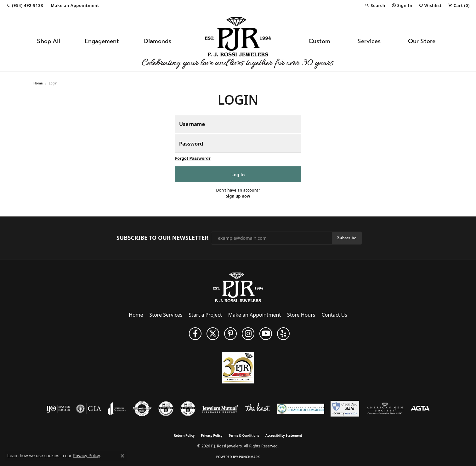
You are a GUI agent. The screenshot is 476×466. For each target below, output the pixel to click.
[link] (25, 5)
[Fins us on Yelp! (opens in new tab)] (283, 334)
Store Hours (301, 315)
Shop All (48, 41)
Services (369, 41)
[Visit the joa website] (117, 409)
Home (38, 83)
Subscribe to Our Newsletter (162, 238)
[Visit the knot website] (258, 409)
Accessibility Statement (284, 435)
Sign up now (238, 196)
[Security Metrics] (345, 409)
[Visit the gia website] (89, 409)
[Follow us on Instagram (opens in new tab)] (248, 334)
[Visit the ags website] (385, 409)
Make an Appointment (255, 315)
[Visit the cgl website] (188, 409)
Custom (319, 41)
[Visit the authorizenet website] (142, 409)
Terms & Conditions (244, 435)
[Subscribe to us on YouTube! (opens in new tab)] (266, 334)
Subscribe (347, 238)
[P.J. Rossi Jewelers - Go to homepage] (238, 287)
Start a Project (205, 315)
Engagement (102, 41)
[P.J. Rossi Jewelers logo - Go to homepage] (238, 41)
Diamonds (158, 41)
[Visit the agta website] (420, 409)
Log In (238, 174)
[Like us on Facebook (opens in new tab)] (195, 334)
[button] (375, 5)
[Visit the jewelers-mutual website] (220, 409)
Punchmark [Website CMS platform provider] (249, 457)
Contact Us (334, 315)
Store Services (166, 315)
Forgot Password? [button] (193, 158)
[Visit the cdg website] (166, 409)
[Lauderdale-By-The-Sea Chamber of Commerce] (301, 409)
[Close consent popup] (122, 456)
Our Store (422, 41)
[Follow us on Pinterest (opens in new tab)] (230, 334)
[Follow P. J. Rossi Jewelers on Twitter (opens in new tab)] (213, 334)
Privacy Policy (212, 435)
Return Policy (184, 435)
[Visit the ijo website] (58, 409)
